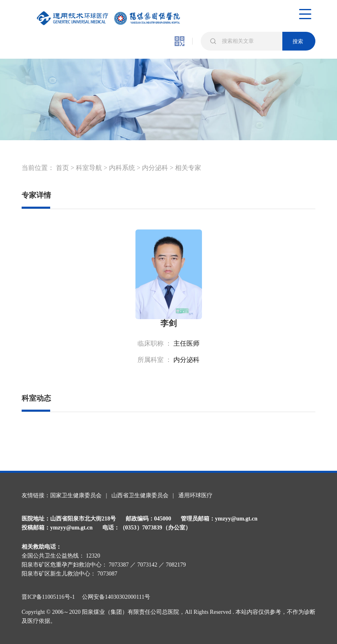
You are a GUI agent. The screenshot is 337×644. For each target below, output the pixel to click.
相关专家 (188, 168)
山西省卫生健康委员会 (140, 495)
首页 (62, 168)
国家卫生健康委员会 (76, 495)
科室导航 (89, 168)
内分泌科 (155, 168)
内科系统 (122, 168)
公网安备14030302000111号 (116, 597)
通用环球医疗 (195, 495)
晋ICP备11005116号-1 (51, 597)
